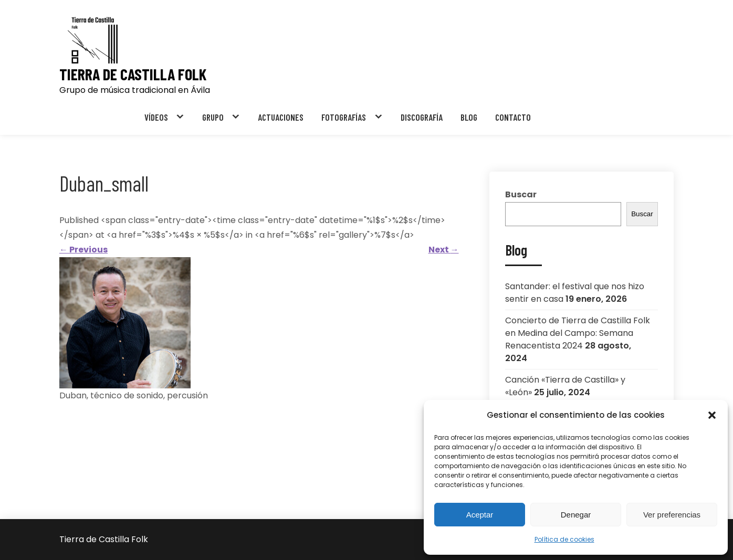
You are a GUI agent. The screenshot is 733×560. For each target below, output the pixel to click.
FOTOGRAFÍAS (344, 117)
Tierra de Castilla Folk (133, 74)
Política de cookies (564, 539)
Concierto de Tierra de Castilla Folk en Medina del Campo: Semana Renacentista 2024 (578, 333)
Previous (83, 250)
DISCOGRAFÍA (422, 117)
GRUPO (213, 117)
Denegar (576, 515)
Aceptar (480, 515)
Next (444, 250)
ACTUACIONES (281, 117)
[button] (712, 415)
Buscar (521, 194)
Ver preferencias (672, 515)
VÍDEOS (156, 117)
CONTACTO (513, 117)
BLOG (469, 117)
